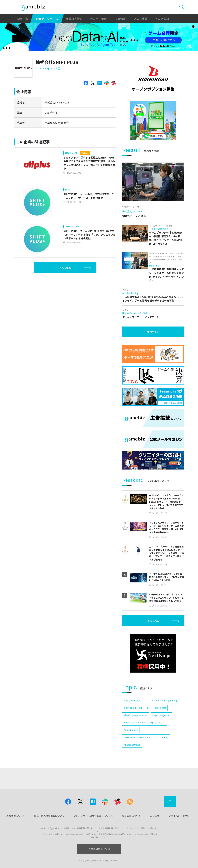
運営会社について (16, 816)
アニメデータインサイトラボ (165, 701)
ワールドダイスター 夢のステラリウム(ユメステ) (146, 737)
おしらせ (155, 816)
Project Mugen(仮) (161, 715)
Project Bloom (131, 730)
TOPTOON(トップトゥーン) (137, 708)
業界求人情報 (74, 19)
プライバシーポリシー (180, 816)
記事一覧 (23, 19)
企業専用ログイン (99, 849)
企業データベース (47, 19)
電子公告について (131, 816)
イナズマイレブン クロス (135, 701)
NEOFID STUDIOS (132, 745)
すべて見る (65, 268)
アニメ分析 (162, 19)
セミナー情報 (99, 19)
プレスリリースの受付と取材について (93, 816)
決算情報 (120, 19)
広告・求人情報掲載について (49, 816)
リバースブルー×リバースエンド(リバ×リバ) (145, 723)
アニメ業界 (140, 19)
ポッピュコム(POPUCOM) (136, 715)
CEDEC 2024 (160, 708)
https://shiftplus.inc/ (48, 68)
